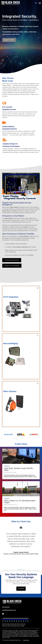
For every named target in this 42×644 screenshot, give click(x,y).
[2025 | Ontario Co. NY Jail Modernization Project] (21, 489)
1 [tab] (18, 570)
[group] (21, 309)
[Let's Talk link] (21, 591)
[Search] (36, 3)
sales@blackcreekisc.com (9, 610)
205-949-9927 (6, 607)
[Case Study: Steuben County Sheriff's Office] (21, 456)
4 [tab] (24, 570)
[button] (40, 3)
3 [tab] (22, 570)
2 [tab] (20, 570)
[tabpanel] (21, 547)
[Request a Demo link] (9, 40)
